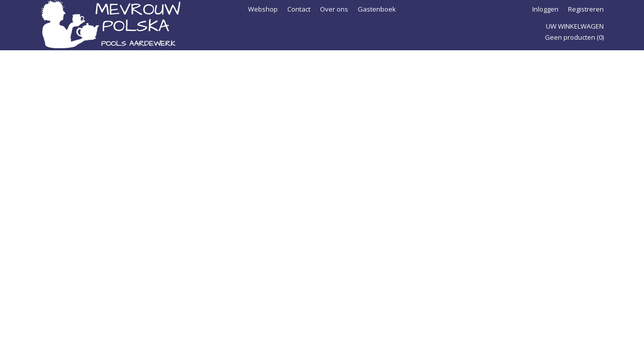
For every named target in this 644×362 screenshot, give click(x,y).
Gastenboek (377, 9)
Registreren (586, 9)
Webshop (263, 9)
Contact (299, 9)
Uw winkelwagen (575, 26)
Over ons (334, 9)
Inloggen (545, 9)
